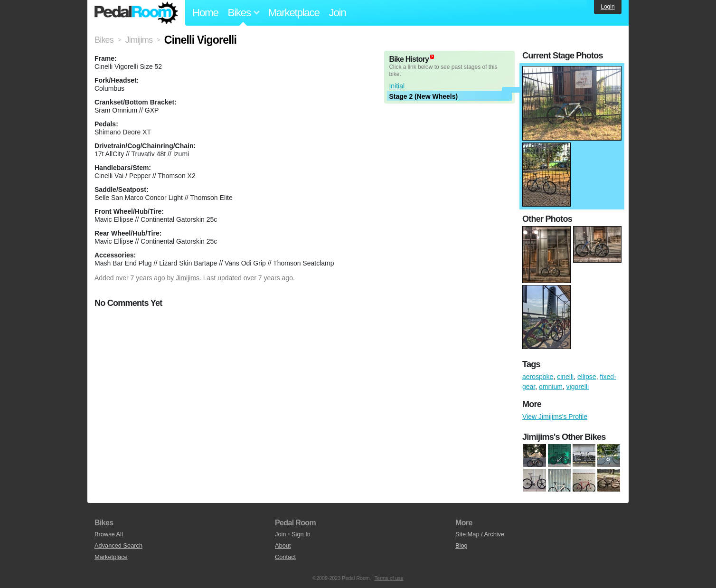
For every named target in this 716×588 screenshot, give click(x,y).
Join (338, 13)
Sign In (301, 534)
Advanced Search (118, 545)
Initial (397, 86)
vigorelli (578, 387)
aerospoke (538, 377)
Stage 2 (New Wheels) (423, 96)
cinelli (565, 377)
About (283, 545)
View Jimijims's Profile (555, 417)
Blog (462, 545)
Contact (285, 557)
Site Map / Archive (480, 534)
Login (608, 7)
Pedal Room (136, 13)
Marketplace (294, 13)
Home (205, 13)
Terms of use (389, 578)
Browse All (109, 534)
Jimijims (188, 278)
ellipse (587, 377)
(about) (432, 57)
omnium (551, 387)
